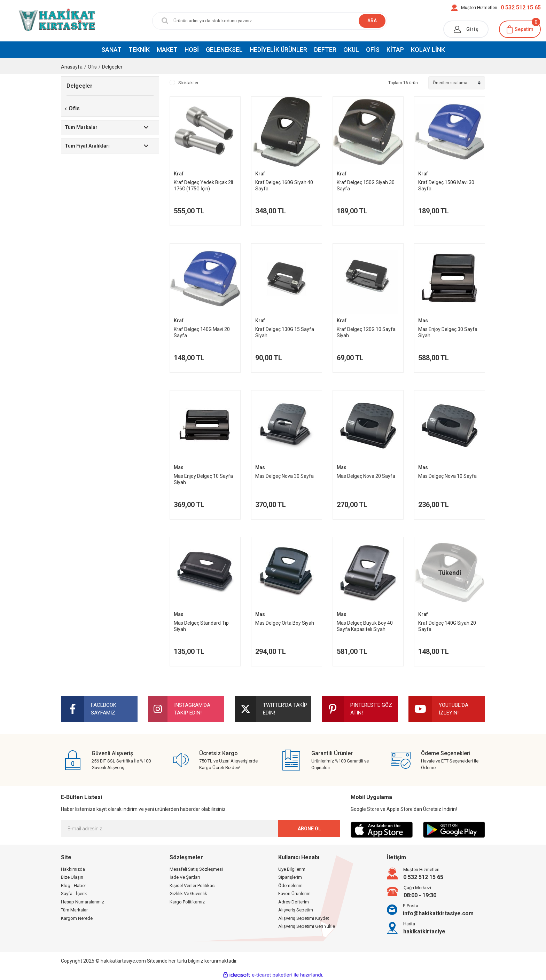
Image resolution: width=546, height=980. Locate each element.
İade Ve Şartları (185, 877)
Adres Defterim (294, 902)
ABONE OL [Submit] (309, 829)
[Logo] (45, 21)
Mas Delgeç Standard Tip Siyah (201, 626)
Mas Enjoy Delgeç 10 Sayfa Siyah (203, 479)
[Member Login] (466, 29)
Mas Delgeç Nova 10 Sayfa (447, 476)
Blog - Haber (73, 886)
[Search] (264, 21)
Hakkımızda (73, 869)
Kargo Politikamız (187, 902)
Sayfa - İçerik (74, 894)
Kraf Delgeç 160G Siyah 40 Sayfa (284, 185)
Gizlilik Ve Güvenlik (188, 894)
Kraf (179, 174)
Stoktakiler (188, 83)
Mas (423, 321)
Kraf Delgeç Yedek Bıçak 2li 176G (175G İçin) (203, 185)
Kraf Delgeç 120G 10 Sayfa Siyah (366, 332)
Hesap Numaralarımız (83, 902)
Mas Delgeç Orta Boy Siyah (285, 623)
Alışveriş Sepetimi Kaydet (304, 918)
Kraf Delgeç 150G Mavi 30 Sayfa (446, 185)
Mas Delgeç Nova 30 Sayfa (284, 476)
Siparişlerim (290, 877)
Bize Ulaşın (72, 877)
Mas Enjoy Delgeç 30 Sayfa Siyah (448, 332)
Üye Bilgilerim (292, 869)
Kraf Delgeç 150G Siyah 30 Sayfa (366, 185)
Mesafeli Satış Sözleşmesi (196, 869)
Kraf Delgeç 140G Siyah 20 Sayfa (447, 626)
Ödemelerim (290, 886)
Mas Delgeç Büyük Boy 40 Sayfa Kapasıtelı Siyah (365, 626)
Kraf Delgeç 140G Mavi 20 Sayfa (202, 332)
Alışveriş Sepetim (296, 910)
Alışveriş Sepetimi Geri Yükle (307, 926)
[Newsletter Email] (201, 829)
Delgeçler (112, 67)
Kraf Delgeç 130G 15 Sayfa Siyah (285, 332)
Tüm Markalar (74, 910)
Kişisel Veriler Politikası (193, 886)
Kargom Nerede (77, 918)
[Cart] (520, 29)
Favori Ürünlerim (294, 894)
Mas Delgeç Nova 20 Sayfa (366, 476)
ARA (372, 21)
